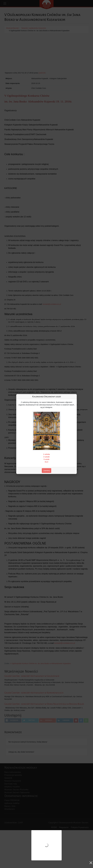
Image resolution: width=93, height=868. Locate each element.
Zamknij (47, 471)
